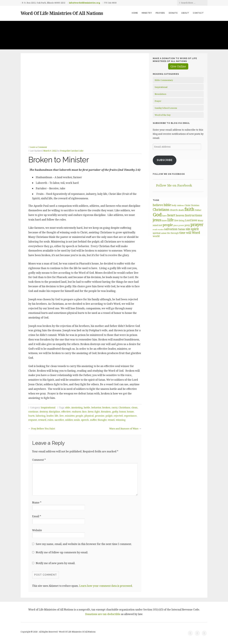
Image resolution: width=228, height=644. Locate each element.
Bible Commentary (164, 80)
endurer (76, 412)
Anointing (77, 407)
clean (134, 407)
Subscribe (165, 160)
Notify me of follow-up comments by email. (62, 552)
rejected (118, 416)
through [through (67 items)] (175, 233)
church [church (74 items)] (174, 210)
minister (70, 416)
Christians (124, 407)
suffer (93, 420)
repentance (130, 416)
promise (100, 416)
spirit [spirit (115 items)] (195, 229)
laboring (41, 416)
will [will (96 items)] (189, 233)
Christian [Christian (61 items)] (195, 205)
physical (89, 416)
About (185, 13)
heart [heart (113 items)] (171, 215)
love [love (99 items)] (194, 220)
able (68, 407)
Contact (198, 13)
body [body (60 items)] (174, 205)
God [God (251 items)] (157, 215)
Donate (173, 13)
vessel (111, 420)
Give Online (178, 66)
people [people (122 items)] (168, 225)
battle (87, 407)
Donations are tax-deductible (103, 614)
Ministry (147, 13)
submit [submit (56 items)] (164, 233)
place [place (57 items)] (176, 225)
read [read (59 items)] (155, 229)
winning (121, 420)
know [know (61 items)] (164, 220)
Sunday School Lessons (166, 108)
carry (114, 407)
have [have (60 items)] (165, 216)
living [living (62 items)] (182, 221)
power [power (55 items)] (181, 225)
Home (135, 13)
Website (37, 530)
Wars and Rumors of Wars (124, 429)
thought (102, 420)
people (79, 416)
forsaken (106, 412)
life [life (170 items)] (171, 220)
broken (106, 407)
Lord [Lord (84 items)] (188, 220)
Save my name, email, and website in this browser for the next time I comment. (84, 544)
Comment (39, 460)
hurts (31, 416)
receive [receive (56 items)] (161, 229)
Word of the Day (163, 115)
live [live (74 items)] (176, 220)
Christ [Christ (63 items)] (187, 205)
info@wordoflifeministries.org (84, 3)
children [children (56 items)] (180, 205)
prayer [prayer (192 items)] (197, 224)
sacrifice (59, 420)
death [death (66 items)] (181, 210)
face (84, 412)
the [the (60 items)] (169, 233)
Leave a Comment (38, 147)
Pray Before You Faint (43, 429)
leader (50, 416)
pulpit (109, 416)
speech (85, 420)
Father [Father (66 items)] (198, 210)
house (130, 412)
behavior (96, 407)
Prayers (160, 13)
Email (37, 516)
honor (122, 412)
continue (33, 412)
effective (66, 412)
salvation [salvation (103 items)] (171, 229)
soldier (69, 420)
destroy (44, 412)
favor (91, 412)
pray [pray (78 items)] (187, 225)
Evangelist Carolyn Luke (72, 151)
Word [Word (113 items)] (196, 233)
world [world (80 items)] (156, 236)
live (62, 416)
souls (77, 420)
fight (97, 412)
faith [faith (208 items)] (189, 209)
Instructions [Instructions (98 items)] (193, 215)
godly (115, 412)
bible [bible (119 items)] (167, 205)
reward (42, 420)
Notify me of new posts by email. (55, 563)
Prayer (158, 101)
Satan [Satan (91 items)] (182, 229)
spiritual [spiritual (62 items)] (157, 233)
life (56, 416)
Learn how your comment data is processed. (106, 586)
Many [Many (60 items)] (200, 220)
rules (50, 420)
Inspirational (48, 407)
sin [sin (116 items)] (188, 229)
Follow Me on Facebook (169, 174)
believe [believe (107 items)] (158, 205)
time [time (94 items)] (182, 233)
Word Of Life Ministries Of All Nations (62, 13)
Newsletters (160, 94)
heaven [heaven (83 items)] (180, 215)
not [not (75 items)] (160, 225)
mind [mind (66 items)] (155, 225)
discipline (54, 412)
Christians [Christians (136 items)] (161, 209)
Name (37, 503)
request (33, 420)
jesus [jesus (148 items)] (157, 220)
